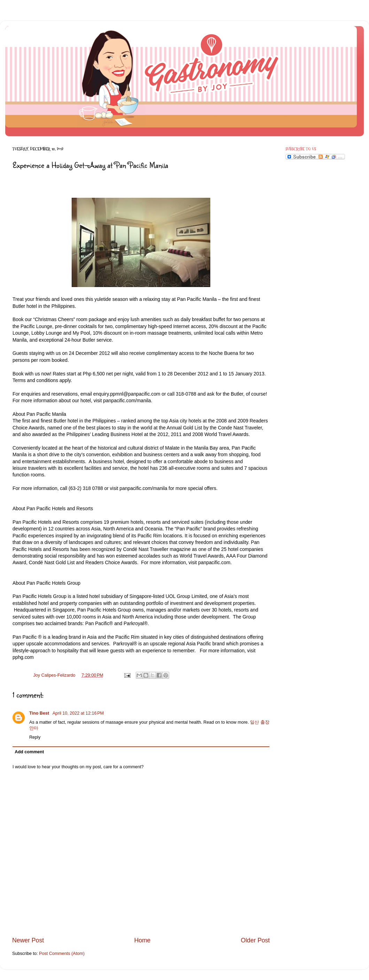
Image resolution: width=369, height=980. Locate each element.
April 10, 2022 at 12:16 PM (78, 713)
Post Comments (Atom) (62, 954)
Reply (35, 737)
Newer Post (28, 940)
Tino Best (40, 713)
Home (142, 940)
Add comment (29, 752)
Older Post (255, 940)
